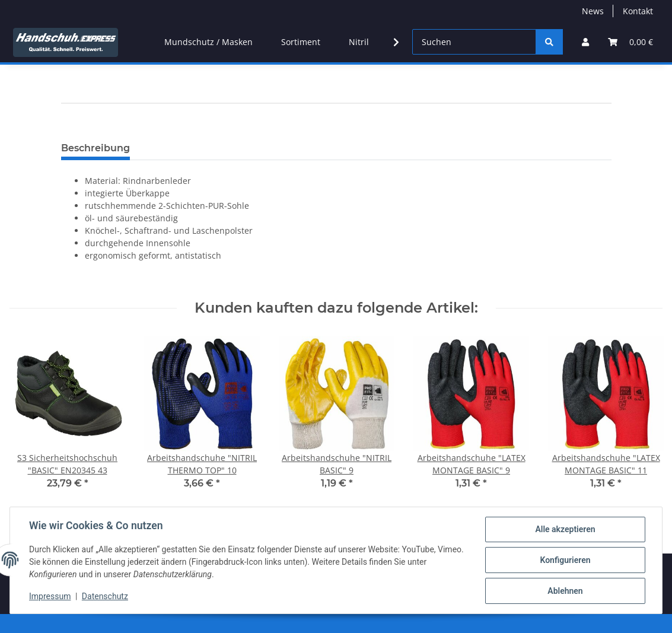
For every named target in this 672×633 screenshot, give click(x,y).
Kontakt (638, 11)
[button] (585, 42)
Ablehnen (565, 591)
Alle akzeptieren (565, 529)
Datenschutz (105, 596)
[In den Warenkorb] (71, 130)
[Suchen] (474, 42)
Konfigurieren (565, 560)
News (593, 11)
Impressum (50, 596)
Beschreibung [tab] (95, 148)
